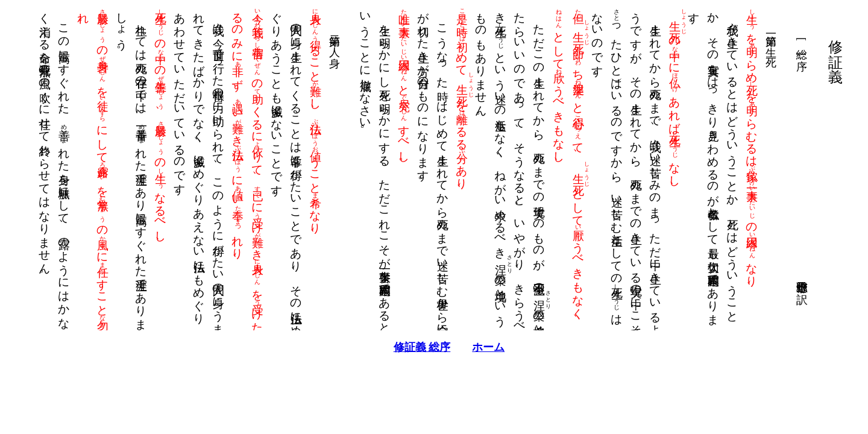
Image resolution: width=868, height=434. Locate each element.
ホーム (473, 347)
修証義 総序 (407, 347)
